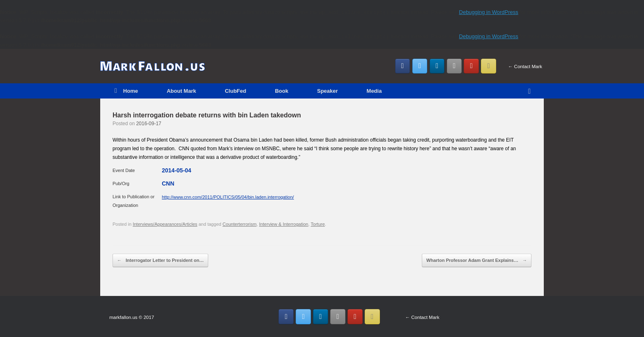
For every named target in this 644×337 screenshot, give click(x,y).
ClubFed (235, 91)
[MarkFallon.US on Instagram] (454, 66)
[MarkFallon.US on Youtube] (471, 66)
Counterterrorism (240, 224)
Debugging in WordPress (489, 12)
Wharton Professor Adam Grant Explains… (477, 261)
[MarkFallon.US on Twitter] (420, 66)
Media (374, 91)
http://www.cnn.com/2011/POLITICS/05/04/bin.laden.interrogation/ (228, 197)
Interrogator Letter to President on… (160, 261)
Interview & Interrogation (284, 224)
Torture (317, 224)
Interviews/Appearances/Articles (165, 224)
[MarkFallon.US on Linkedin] (437, 66)
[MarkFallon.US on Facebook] (403, 66)
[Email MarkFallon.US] (489, 66)
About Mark (182, 91)
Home (126, 91)
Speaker (328, 91)
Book (282, 91)
